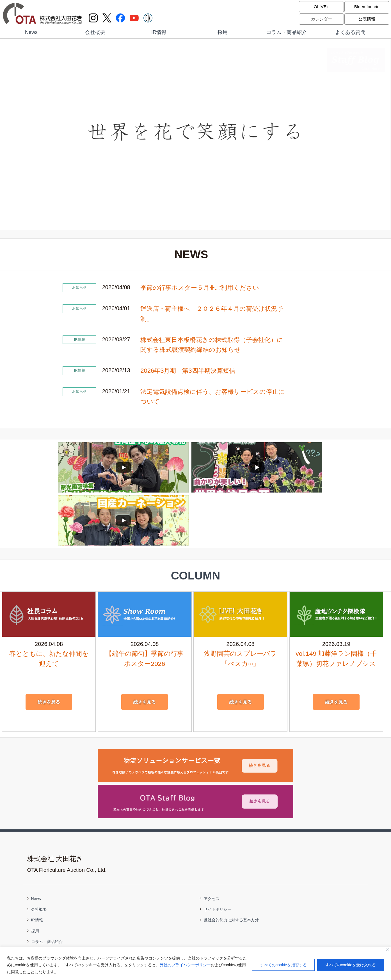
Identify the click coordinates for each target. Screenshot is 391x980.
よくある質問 (350, 32)
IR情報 (159, 32)
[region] (195, 964)
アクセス (212, 846)
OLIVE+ (321, 7)
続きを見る (49, 649)
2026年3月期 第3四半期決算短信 (188, 371)
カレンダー (321, 19)
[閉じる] (387, 950)
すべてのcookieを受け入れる (351, 965)
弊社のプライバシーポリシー (185, 965)
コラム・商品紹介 (287, 32)
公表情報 (367, 19)
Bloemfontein (367, 7)
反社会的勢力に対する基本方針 (231, 867)
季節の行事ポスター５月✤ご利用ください (200, 288)
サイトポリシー (218, 856)
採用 (223, 32)
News (31, 32)
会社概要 (95, 32)
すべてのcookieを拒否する (283, 965)
